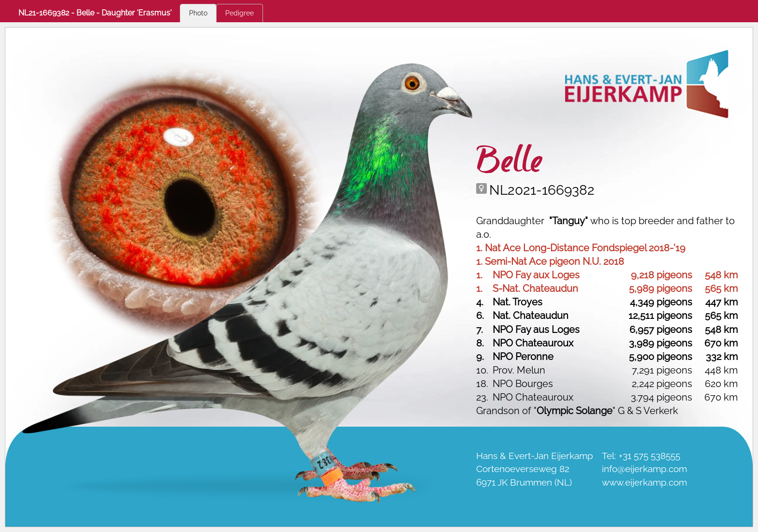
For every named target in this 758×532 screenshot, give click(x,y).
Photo (198, 13)
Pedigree (240, 13)
